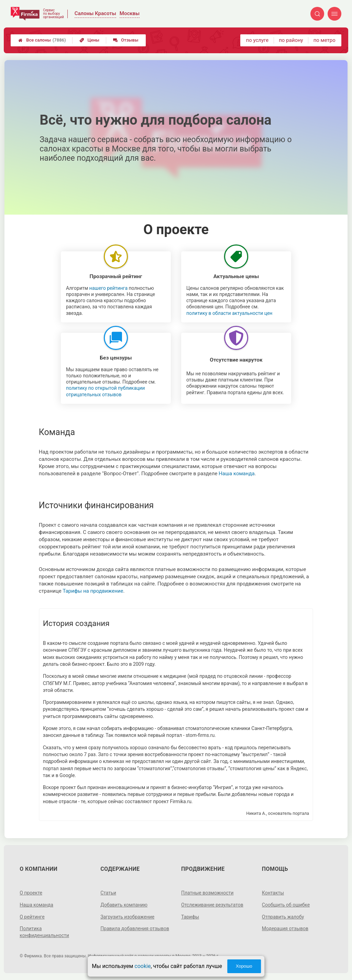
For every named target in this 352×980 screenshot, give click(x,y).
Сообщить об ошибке (286, 905)
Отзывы (126, 40)
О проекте (31, 893)
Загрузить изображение (127, 917)
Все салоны (42, 40)
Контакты (273, 893)
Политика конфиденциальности (44, 932)
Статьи (108, 893)
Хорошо (244, 966)
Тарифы (190, 917)
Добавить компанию (124, 905)
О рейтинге (32, 917)
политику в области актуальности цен (229, 313)
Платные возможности (207, 893)
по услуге (257, 40)
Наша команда (237, 474)
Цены (89, 40)
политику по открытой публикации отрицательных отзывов (105, 391)
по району (291, 40)
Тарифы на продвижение (93, 591)
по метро (324, 40)
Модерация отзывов (285, 928)
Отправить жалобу (283, 917)
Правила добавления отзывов (135, 928)
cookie (142, 966)
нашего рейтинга (108, 288)
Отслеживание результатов (212, 905)
